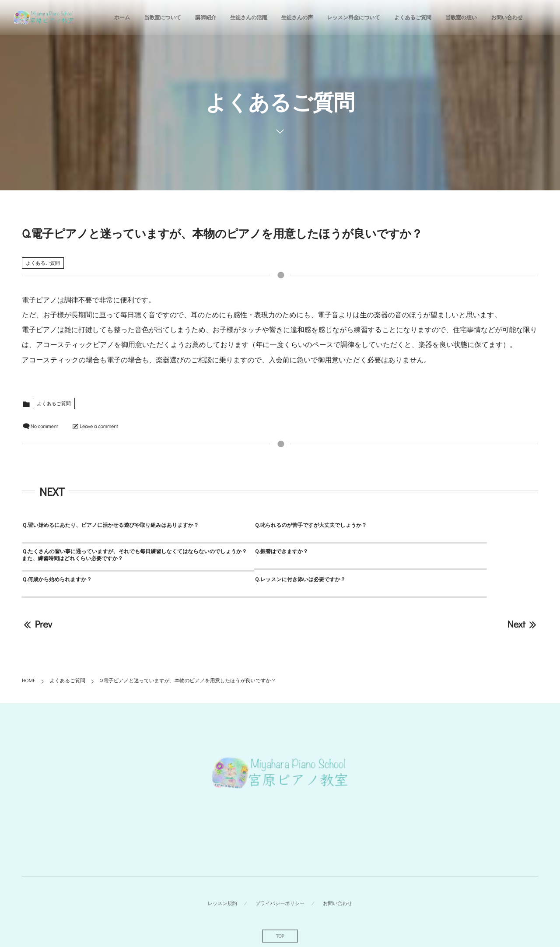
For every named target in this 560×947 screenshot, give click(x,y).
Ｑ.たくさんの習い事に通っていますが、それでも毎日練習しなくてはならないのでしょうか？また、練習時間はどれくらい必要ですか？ (449, 529)
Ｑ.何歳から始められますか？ (229, 553)
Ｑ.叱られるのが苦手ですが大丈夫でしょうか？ (250, 525)
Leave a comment (99, 426)
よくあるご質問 (43, 263)
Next (523, 598)
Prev (37, 598)
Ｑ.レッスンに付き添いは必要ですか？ (412, 553)
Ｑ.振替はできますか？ (49, 553)
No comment (44, 426)
